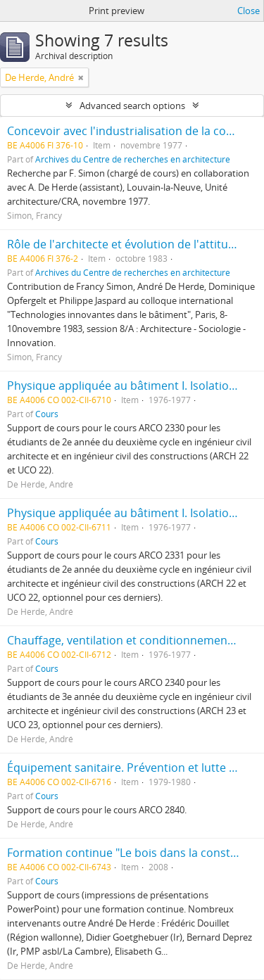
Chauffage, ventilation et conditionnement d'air (133, 640)
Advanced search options (132, 106)
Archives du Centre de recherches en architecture (133, 159)
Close (249, 11)
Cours (47, 414)
